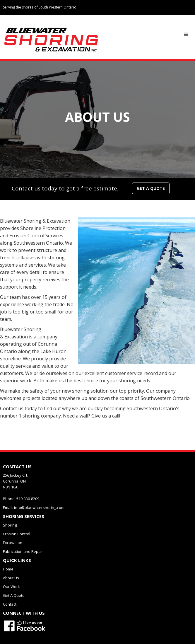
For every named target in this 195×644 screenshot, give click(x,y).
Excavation (13, 543)
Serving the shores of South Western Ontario (40, 7)
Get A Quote (14, 595)
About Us (11, 578)
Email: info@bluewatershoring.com (34, 507)
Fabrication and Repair (23, 551)
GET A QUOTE (151, 188)
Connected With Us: (167, 20)
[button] (186, 35)
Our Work (11, 587)
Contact (10, 604)
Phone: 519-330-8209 (21, 499)
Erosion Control (17, 534)
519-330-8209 (136, 20)
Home (8, 569)
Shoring (10, 525)
